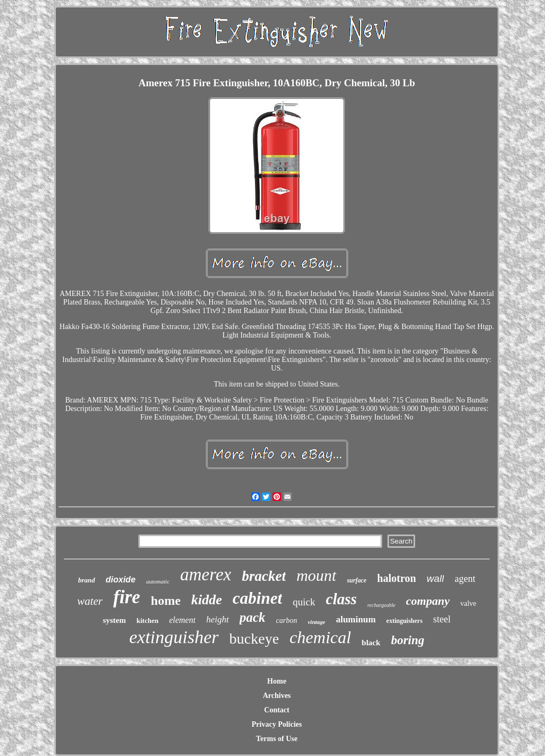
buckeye (254, 639)
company (428, 601)
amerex (206, 574)
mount (316, 575)
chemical (320, 637)
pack (253, 617)
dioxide (121, 580)
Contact (276, 710)
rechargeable (381, 605)
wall (436, 578)
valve (468, 603)
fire (127, 597)
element (183, 620)
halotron (397, 578)
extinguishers (404, 621)
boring (408, 640)
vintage (316, 622)
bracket (263, 576)
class (341, 599)
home (166, 601)
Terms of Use (277, 739)
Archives (277, 696)
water (90, 601)
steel (442, 619)
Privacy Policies (277, 724)
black (371, 643)
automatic (158, 581)
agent (465, 579)
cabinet (257, 598)
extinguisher (174, 637)
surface (357, 580)
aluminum (356, 619)
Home (277, 681)
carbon (287, 621)
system (114, 620)
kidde (207, 600)
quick (304, 602)
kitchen (147, 621)
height (217, 619)
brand (87, 580)
